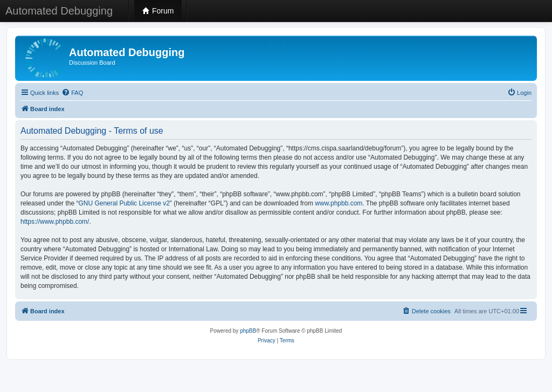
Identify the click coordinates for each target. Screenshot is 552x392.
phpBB (248, 331)
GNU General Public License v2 (124, 203)
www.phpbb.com (339, 203)
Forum (158, 11)
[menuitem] (72, 93)
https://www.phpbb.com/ (55, 222)
